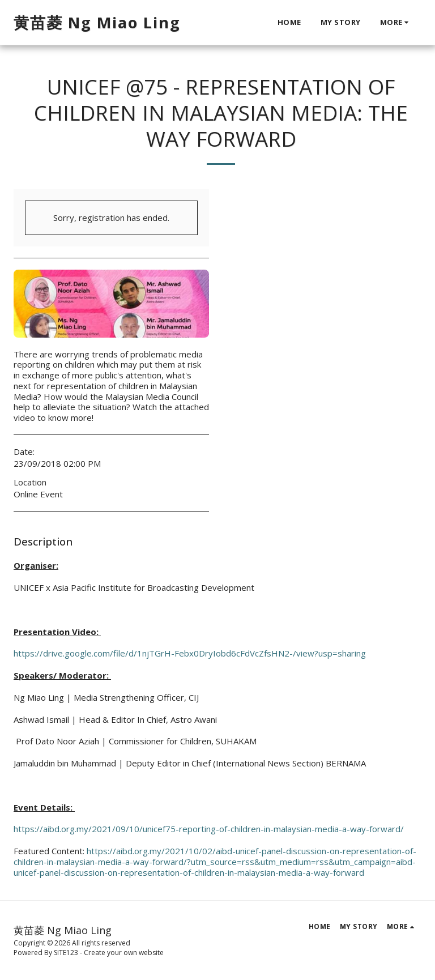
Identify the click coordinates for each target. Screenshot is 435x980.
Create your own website (124, 953)
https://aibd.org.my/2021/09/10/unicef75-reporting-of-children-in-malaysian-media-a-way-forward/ (209, 829)
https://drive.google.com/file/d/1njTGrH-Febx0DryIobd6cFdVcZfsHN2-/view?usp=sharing (190, 653)
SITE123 (66, 953)
